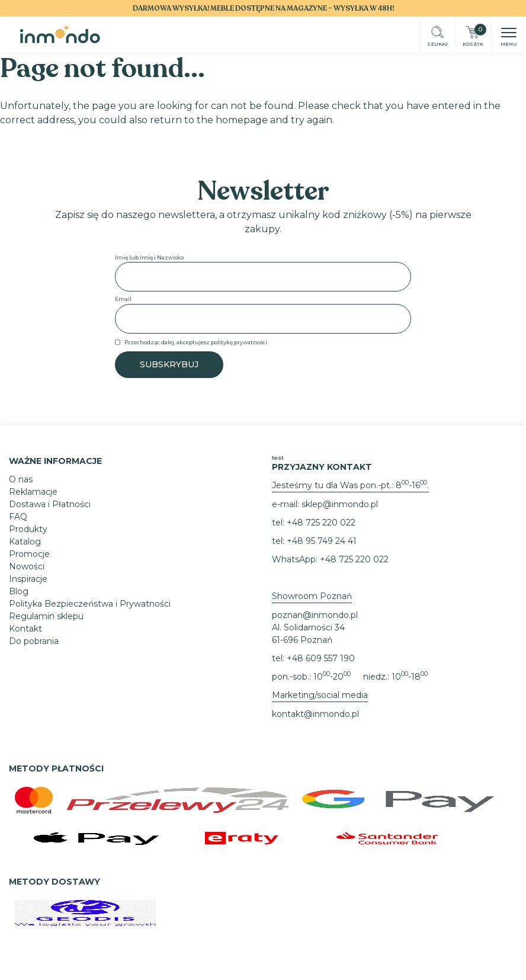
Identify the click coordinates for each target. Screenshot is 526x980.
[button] (509, 34)
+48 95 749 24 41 (322, 541)
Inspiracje (28, 579)
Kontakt (25, 629)
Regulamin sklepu (46, 616)
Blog (19, 591)
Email (123, 299)
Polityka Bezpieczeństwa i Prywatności (90, 604)
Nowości (27, 566)
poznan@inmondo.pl (315, 615)
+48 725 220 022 (321, 523)
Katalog (25, 542)
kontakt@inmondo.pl (315, 714)
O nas (21, 479)
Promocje (29, 554)
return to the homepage (209, 120)
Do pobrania (34, 641)
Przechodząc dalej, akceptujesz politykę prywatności (196, 342)
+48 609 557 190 (321, 658)
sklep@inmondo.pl (340, 504)
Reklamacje (33, 492)
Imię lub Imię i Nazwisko (149, 257)
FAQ (18, 517)
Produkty (28, 529)
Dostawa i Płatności (50, 504)
